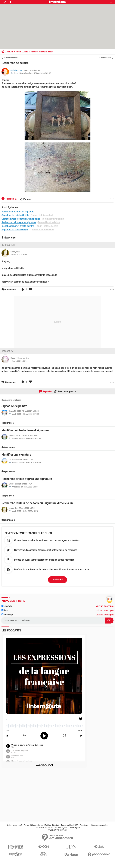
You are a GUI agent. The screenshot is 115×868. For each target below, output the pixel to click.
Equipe (27, 825)
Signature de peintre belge (15, 230)
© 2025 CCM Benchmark (57, 830)
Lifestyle (7, 606)
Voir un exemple (105, 606)
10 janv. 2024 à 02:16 (42, 73)
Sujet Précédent (11, 58)
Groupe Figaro (74, 828)
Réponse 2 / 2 (8, 351)
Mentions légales (61, 828)
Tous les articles (67, 825)
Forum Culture (22, 52)
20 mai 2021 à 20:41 (19, 255)
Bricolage (7, 615)
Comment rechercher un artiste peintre (21, 219)
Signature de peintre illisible (15, 215)
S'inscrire (57, 579)
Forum (10, 52)
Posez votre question (67, 391)
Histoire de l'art (47, 52)
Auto (5, 610)
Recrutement (85, 825)
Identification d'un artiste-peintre (18, 226)
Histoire (34, 52)
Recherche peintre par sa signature (19, 222)
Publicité (48, 825)
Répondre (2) (11, 199)
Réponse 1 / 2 (8, 245)
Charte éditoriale (37, 825)
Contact (56, 825)
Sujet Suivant (105, 58)
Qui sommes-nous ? (15, 825)
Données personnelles (100, 825)
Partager (26, 199)
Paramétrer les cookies (44, 828)
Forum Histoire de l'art (42, 215)
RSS (76, 825)
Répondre (47, 391)
